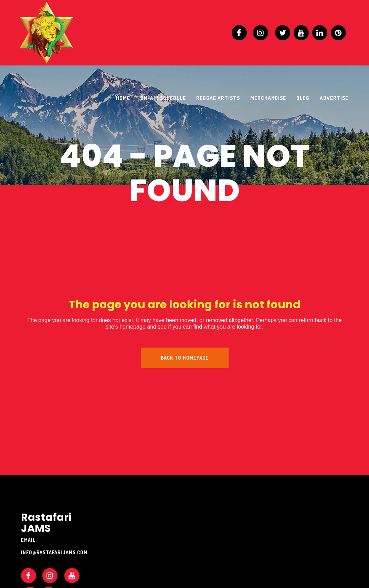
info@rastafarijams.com (54, 552)
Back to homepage (185, 358)
